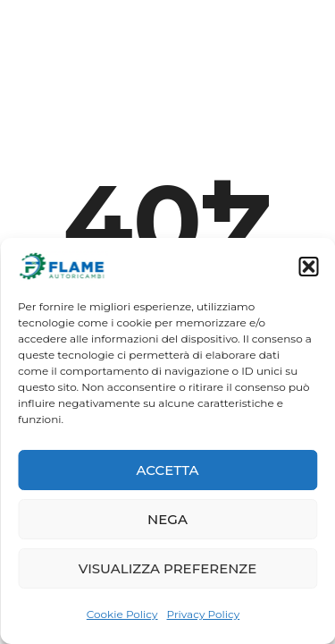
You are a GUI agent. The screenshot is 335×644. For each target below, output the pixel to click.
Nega (167, 519)
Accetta (168, 470)
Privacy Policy (204, 614)
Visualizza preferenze (168, 568)
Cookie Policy (122, 614)
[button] (308, 267)
